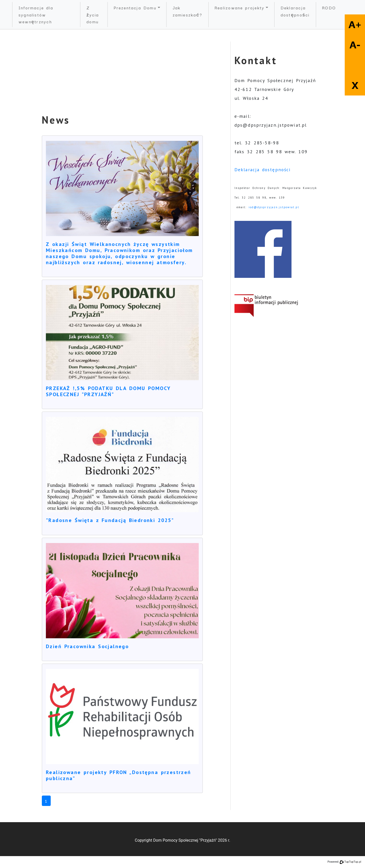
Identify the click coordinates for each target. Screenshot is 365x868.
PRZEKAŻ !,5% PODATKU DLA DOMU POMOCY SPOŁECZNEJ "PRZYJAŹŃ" (108, 391)
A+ (355, 25)
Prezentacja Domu (135, 7)
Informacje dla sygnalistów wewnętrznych (36, 14)
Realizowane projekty (240, 7)
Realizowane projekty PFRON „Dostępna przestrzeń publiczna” (118, 775)
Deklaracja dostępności (295, 11)
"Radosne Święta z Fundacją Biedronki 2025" (110, 520)
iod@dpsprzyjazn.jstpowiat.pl (274, 207)
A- (355, 45)
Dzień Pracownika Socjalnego (87, 646)
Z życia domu (93, 14)
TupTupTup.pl (353, 862)
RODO (329, 7)
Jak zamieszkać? (188, 11)
